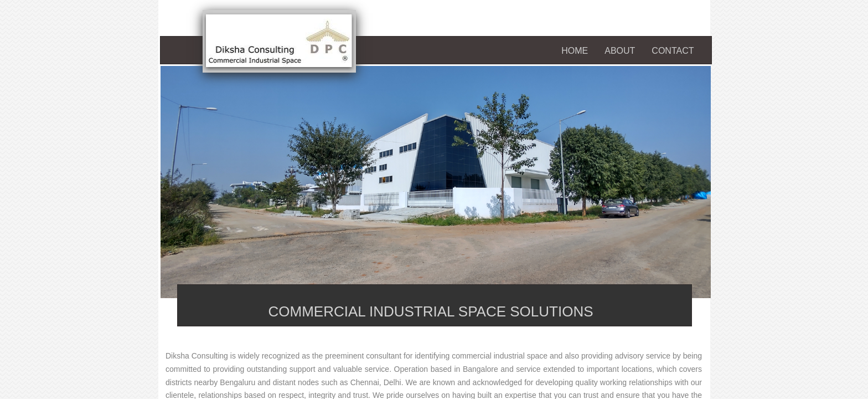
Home (575, 51)
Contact (673, 51)
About (620, 51)
